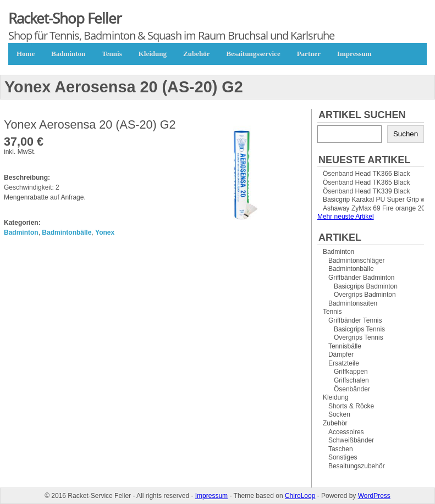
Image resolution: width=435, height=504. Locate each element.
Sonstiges (343, 457)
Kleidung (153, 54)
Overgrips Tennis (359, 337)
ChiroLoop (300, 496)
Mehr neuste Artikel (346, 217)
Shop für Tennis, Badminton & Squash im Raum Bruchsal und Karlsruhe (171, 35)
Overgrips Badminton (365, 295)
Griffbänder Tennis (355, 320)
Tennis (112, 54)
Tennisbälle (345, 346)
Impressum (354, 54)
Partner (309, 54)
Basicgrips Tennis (359, 329)
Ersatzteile (344, 363)
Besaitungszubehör (357, 466)
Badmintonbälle (67, 232)
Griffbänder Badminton (362, 278)
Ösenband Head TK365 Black (367, 182)
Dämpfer (341, 355)
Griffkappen (351, 372)
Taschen (341, 449)
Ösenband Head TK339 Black (367, 191)
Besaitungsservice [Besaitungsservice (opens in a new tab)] (253, 54)
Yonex (105, 232)
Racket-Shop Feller (65, 18)
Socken (339, 414)
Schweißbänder (351, 440)
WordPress (374, 496)
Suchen (406, 134)
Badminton (68, 54)
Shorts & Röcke (351, 406)
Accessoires (346, 432)
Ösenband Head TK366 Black (367, 174)
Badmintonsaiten (353, 303)
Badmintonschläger (357, 261)
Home (26, 54)
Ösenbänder (352, 389)
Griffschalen (351, 380)
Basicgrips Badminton (366, 286)
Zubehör (196, 54)
